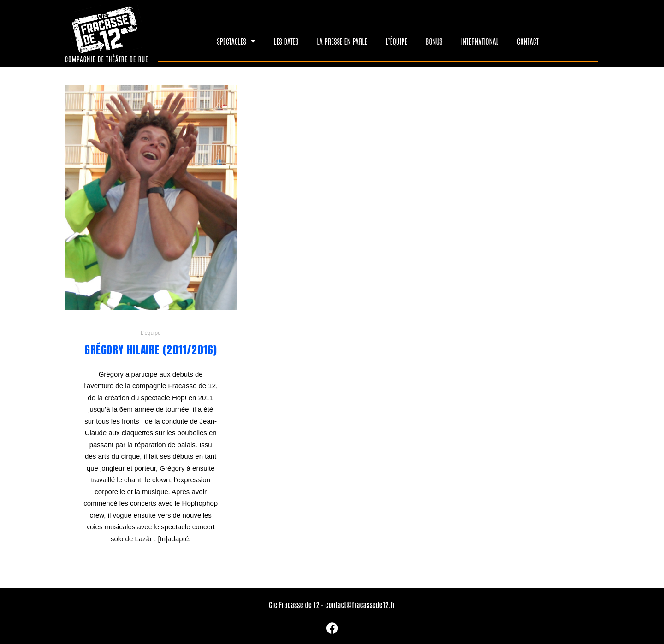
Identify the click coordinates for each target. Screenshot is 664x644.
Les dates (286, 41)
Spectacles (236, 41)
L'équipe (151, 333)
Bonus (434, 41)
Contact (528, 41)
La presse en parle (342, 41)
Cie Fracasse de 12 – (297, 604)
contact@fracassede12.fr (360, 604)
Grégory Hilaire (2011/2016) (151, 350)
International (480, 41)
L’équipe (397, 41)
